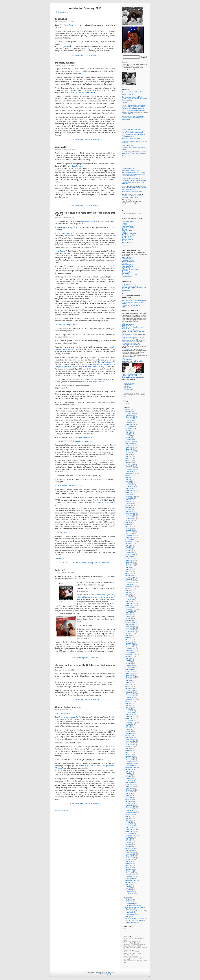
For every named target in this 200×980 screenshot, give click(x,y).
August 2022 (130, 475)
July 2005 (129, 862)
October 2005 (130, 856)
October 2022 (130, 472)
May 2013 (129, 685)
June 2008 (129, 796)
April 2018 (129, 573)
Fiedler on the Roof (128, 145)
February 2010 (130, 758)
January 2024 (130, 443)
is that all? (60, 570)
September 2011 (131, 722)
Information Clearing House (130, 269)
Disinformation (126, 259)
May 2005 (129, 865)
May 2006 (129, 843)
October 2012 (130, 698)
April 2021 (129, 506)
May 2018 (129, 572)
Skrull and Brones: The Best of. (135, 918)
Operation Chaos (89, 221)
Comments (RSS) (106, 974)
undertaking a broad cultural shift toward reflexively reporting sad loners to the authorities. (134, 182)
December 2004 (131, 875)
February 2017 (130, 600)
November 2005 (131, 854)
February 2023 (130, 464)
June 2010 (129, 751)
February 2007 (130, 826)
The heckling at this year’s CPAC (132, 97)
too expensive (129, 136)
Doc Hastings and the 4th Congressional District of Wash (134, 906)
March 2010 (130, 756)
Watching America (128, 257)
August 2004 (130, 882)
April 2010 (129, 754)
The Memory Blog (141, 287)
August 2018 (130, 566)
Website (133, 331)
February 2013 (130, 690)
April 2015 (129, 641)
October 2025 (130, 421)
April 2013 (129, 686)
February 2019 (130, 555)
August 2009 (130, 769)
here (80, 73)
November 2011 (131, 718)
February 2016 (130, 622)
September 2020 (131, 519)
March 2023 (130, 462)
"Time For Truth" (127, 355)
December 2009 (131, 762)
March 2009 (130, 779)
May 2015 (129, 639)
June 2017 (129, 592)
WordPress (111, 972)
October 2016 (130, 607)
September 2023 (131, 451)
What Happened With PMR (130, 345)
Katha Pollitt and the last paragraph (133, 132)
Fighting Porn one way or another (132, 178)
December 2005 (131, 852)
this (106, 541)
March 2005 (130, 869)
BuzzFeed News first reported (66, 717)
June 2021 (129, 502)
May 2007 (129, 820)
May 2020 (129, 526)
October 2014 (130, 653)
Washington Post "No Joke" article (132, 361)
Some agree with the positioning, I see (69, 485)
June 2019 (129, 547)
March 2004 (130, 892)
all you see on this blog (129, 376)
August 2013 (130, 679)
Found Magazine (127, 231)
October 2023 (130, 449)
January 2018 (130, 579)
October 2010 (130, 743)
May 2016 (129, 617)
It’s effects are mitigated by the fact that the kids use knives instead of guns (134, 188)
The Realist (126, 235)
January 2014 (130, 670)
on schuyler (61, 147)
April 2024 (129, 438)
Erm (66, 533)
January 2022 (130, 489)
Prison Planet (126, 268)
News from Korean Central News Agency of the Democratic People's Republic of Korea (134, 302)
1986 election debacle (97, 382)
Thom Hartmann (128, 389)
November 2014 (131, 651)
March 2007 (130, 824)
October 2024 (130, 426)
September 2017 (131, 587)
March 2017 (130, 598)
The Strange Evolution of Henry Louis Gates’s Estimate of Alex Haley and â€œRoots (133, 118)
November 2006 (131, 832)
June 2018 (129, 570)
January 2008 (130, 805)
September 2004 (131, 880)
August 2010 (130, 747)
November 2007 (131, 809)
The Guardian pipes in (64, 234)
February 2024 (130, 442)
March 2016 (130, 621)
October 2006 (130, 833)
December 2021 (131, 491)
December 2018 (131, 558)
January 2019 (130, 556)
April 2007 (129, 822)
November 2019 (131, 538)
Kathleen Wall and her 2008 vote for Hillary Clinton (134, 153)
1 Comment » (95, 658)
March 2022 (130, 485)
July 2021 (129, 500)
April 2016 (129, 619)
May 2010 (129, 752)
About (128, 403)
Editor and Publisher (128, 228)
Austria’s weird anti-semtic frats (131, 130)
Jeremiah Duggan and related (131, 377)
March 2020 (130, 530)
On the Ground (130, 915)
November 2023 (131, 447)
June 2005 (129, 864)
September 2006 (131, 835)
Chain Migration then (132, 170)
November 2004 (131, 877)
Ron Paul (129, 917)
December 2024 (131, 423)
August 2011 (130, 724)
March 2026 (130, 411)
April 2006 (129, 845)
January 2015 (130, 647)
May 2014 (129, 662)
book (104, 445)
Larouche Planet (127, 334)
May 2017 (129, 594)
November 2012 (131, 696)
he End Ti (126, 156)
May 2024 (129, 436)
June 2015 (129, 637)
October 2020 (130, 517)
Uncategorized (82, 55)
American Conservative (129, 234)
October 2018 (130, 562)
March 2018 (130, 575)
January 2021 (130, 511)
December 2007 (131, 807)
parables (125, 103)
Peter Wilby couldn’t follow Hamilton (133, 135)
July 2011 (129, 726)
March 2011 (130, 734)
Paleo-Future (126, 290)
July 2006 (129, 839)
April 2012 (129, 709)
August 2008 (130, 792)
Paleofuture (126, 292)
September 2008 (131, 790)
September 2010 (131, 745)
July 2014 (129, 658)
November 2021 (131, 492)
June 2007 (129, 818)
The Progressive (127, 242)
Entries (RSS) (93, 974)
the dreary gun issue (65, 63)
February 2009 (130, 781)
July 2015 (129, 636)
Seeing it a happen (128, 95)
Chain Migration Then (129, 169)
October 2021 (130, 494)
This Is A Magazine (128, 239)
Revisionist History (128, 349)
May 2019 (129, 549)
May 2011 (129, 730)
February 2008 (130, 803)
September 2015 (131, 632)
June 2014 (129, 660)
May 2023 (129, 459)
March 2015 (130, 643)
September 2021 (131, 496)
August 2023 (130, 453)
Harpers (125, 223)
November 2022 (131, 470)
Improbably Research (129, 266)
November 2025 (131, 419)
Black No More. (77, 166)
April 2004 (129, 890)
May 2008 (129, 798)
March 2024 (130, 440)
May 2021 (129, 504)
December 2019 (131, 536)
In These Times (127, 236)
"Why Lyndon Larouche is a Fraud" (133, 374)
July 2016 (129, 613)
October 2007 (130, 811)
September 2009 (131, 767)
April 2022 (129, 483)
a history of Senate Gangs (133, 202)
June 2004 (129, 886)
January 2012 (130, 715)
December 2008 (131, 784)
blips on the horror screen (68, 707)
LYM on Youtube (127, 360)
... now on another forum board (131, 330)
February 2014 (130, 668)
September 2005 (131, 858)
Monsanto (66, 46)
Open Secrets (126, 285)
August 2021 (130, 498)
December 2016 (131, 604)
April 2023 (129, 460)
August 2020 (130, 521)
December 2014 (131, 649)
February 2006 (130, 848)
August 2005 (130, 860)
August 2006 (130, 837)
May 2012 (129, 707)
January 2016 (130, 624)
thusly (70, 228)
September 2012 (131, 700)
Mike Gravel (130, 913)
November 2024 (131, 425)
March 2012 (130, 711)
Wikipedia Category (128, 324)
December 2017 (131, 581)
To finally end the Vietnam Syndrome (134, 195)
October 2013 (130, 675)
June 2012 (129, 705)
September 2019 (131, 541)
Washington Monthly (128, 222)
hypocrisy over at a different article (83, 92)
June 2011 (129, 728)
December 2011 (131, 717)
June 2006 (129, 841)
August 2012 (130, 702)
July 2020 (129, 523)
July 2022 (129, 477)
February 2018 (130, 577)
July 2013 (129, 681)
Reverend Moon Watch (129, 289)
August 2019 (130, 543)
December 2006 (131, 830)
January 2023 (130, 466)
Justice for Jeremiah (128, 339)
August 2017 (130, 588)
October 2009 (130, 766)
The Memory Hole (127, 287)
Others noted (60, 558)
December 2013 (131, 671)
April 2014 (129, 664)
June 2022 (129, 479)
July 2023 (129, 455)
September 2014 (131, 654)
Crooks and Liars (127, 272)
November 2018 (131, 560)
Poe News (125, 271)
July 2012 (129, 703)
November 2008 (131, 786)
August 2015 (130, 634)
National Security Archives (130, 286)
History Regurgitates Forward (135, 911)
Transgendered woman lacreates (132, 192)
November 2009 (131, 764)
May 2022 (129, 481)
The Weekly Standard (129, 238)
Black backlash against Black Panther (133, 92)
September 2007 (131, 813)
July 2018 (129, 568)
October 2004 (130, 879)
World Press (126, 273)
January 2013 (130, 692)
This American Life (128, 265)
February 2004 (130, 894)
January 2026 (130, 415)
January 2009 (130, 783)
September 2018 (131, 564)
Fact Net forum (127, 326)
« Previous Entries (62, 12)
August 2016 (130, 611)
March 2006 (130, 847)
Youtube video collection (129, 340)
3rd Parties (129, 900)
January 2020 (130, 534)
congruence (61, 19)
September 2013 (131, 677)
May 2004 (129, 888)
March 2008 (130, 801)
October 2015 (130, 630)
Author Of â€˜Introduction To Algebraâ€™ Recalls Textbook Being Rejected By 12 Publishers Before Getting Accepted (134, 107)
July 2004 (129, 884)
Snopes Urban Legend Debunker (132, 275)
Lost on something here (64, 713)
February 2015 (130, 645)
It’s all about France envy (130, 197)
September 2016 (131, 609)
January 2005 (130, 873)
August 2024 (130, 430)
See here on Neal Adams (104, 502)
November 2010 (131, 741)
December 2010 (131, 739)
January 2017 (130, 602)
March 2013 (130, 688)
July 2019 (129, 545)
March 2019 (130, 553)
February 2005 (130, 871)
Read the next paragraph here (66, 325)
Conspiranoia (130, 904)
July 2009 (129, 771)
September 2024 (131, 428)
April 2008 (129, 799)
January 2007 (130, 828)
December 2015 (131, 626)
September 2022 (131, 474)
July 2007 (129, 816)
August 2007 (130, 815)
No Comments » (95, 55)
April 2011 (129, 732)
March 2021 (130, 507)
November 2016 (131, 605)
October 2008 (130, 788)
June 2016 (129, 615)
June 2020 (129, 524)
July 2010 (129, 749)
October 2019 (130, 540)
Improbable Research (129, 226)
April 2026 (129, 410)
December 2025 (131, 417)
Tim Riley (126, 386)
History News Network (129, 262)
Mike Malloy (127, 388)
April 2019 (129, 551)
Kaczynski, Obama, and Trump (131, 139)
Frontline (125, 263)
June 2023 (129, 457)
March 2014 (130, 666)
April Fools (129, 902)
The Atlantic (126, 229)
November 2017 (131, 583)
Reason (124, 225)
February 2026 (130, 413)
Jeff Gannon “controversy (104, 362)
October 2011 (130, 720)
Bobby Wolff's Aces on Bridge (131, 305)
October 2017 (130, 585)
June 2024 (129, 434)
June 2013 (129, 683)
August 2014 (130, 656)
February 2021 (130, 509)
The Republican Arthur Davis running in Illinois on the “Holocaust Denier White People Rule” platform (134, 174)
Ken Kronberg (126, 343)
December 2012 (131, 694)
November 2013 (131, 673)
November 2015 (131, 628)
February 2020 (130, 532)
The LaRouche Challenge (77, 563)
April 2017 (129, 596)
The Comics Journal (128, 241)
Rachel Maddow (128, 385)
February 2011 (130, 735)
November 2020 (131, 515)
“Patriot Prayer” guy (70, 25)
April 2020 (129, 528)
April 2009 (129, 777)
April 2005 (129, 867)
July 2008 (129, 794)
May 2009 (129, 775)
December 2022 (131, 468)
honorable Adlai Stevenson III (82, 437)
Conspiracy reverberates (83, 441)
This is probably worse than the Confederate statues (134, 111)
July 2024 (129, 432)
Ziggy (124, 307)
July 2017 (129, 590)
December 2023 (131, 445)
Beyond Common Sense (129, 337)
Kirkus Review (60, 251)
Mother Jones (126, 232)
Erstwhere (129, 909)
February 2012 (130, 713)
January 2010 (130, 760)
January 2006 (130, 850)
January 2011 (130, 737)
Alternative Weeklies (128, 260)
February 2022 (130, 487)
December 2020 (131, 513)
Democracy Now (127, 276)
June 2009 (129, 773)
